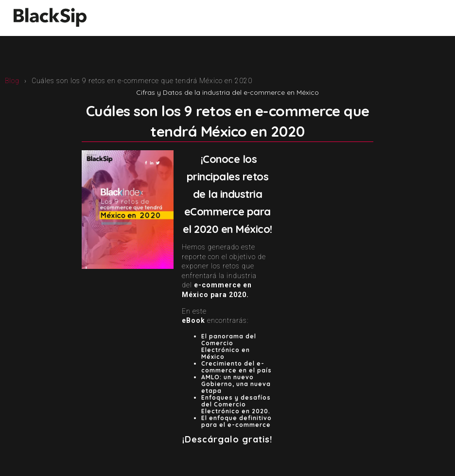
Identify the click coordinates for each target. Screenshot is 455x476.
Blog (12, 81)
